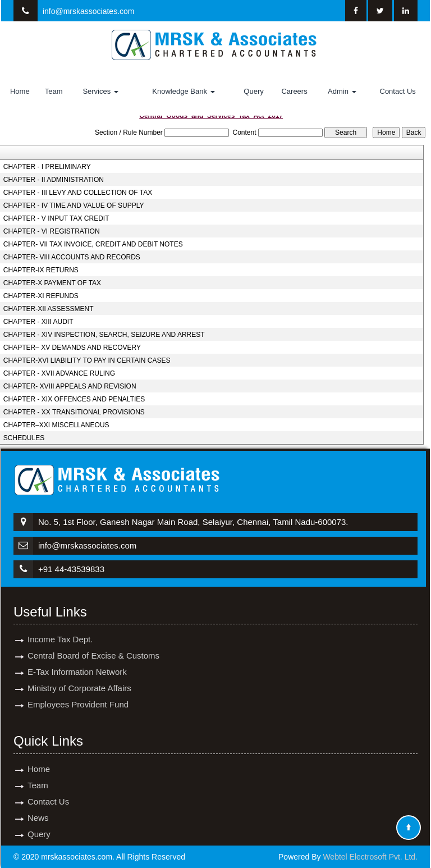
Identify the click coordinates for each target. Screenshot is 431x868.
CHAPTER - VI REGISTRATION (52, 231)
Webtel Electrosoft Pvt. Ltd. (370, 857)
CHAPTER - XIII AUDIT (38, 322)
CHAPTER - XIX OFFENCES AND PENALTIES (74, 399)
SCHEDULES (24, 438)
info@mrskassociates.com (89, 11)
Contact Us (398, 91)
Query (253, 91)
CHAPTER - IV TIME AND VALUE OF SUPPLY (74, 205)
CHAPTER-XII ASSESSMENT (49, 309)
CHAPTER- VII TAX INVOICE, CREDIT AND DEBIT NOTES (93, 244)
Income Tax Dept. (60, 629)
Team (54, 91)
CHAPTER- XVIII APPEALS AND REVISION (70, 386)
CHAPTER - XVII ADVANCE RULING (59, 373)
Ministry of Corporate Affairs (79, 678)
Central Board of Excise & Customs (93, 645)
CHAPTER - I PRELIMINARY (47, 167)
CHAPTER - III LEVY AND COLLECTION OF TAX (78, 193)
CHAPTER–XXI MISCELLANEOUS (56, 425)
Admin (342, 91)
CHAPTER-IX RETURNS (41, 270)
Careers (294, 91)
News (38, 808)
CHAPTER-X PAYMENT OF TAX (52, 283)
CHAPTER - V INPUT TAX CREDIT (56, 218)
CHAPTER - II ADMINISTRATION (54, 180)
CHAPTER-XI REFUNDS (41, 296)
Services (100, 91)
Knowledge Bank (183, 91)
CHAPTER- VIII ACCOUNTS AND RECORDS (72, 257)
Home (20, 91)
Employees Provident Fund (78, 694)
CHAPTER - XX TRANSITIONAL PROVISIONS (74, 412)
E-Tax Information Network (77, 662)
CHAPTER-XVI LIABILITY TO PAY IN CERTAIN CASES (87, 360)
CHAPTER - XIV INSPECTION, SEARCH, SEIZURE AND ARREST (104, 335)
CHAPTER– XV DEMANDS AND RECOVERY (72, 348)
